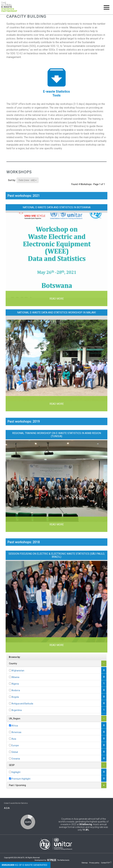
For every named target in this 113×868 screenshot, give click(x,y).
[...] (10, 670)
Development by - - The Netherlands (52, 860)
